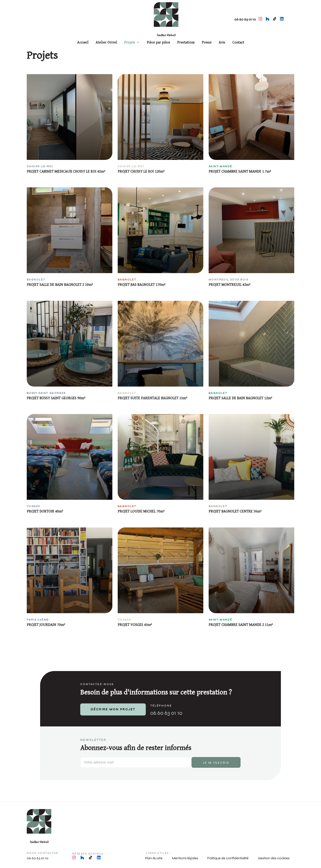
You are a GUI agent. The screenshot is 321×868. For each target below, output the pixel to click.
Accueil (83, 43)
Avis (222, 43)
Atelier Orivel (106, 43)
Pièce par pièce (158, 43)
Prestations (186, 43)
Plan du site (154, 858)
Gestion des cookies (274, 858)
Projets (130, 43)
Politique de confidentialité (228, 858)
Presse (207, 43)
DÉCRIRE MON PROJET (113, 709)
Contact (238, 43)
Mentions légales (185, 858)
